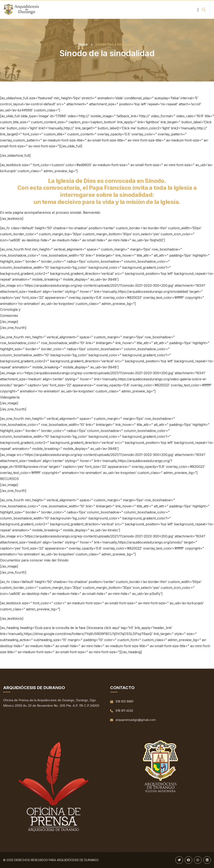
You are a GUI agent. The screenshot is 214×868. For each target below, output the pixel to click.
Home (83, 44)
